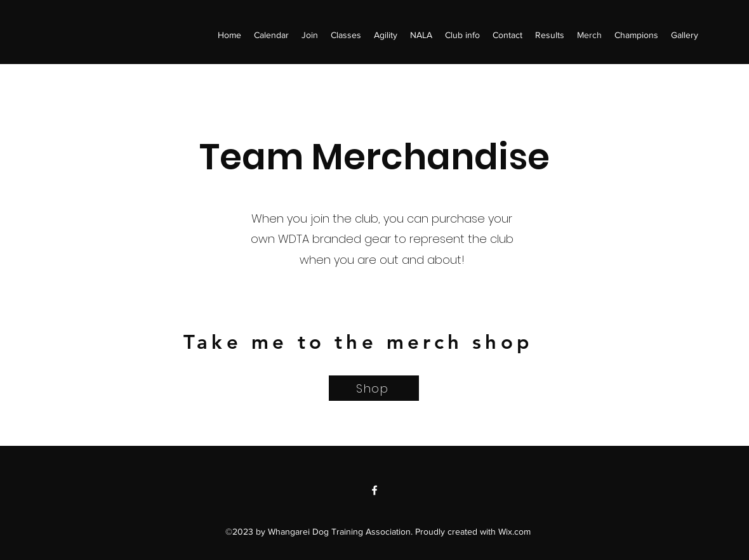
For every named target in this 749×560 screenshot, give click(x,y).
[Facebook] (374, 490)
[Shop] (374, 388)
